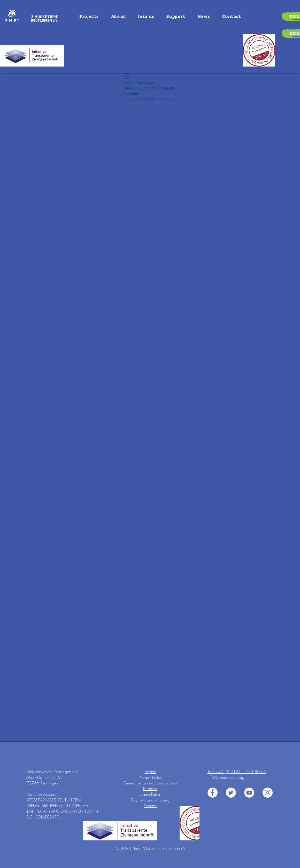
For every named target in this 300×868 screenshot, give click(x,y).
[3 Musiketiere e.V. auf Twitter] (231, 793)
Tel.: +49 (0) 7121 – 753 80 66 (237, 772)
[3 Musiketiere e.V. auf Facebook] (213, 793)
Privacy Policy (150, 777)
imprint (150, 772)
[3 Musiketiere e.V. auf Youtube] (249, 793)
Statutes (150, 806)
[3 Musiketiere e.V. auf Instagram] (268, 793)
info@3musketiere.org (226, 777)
